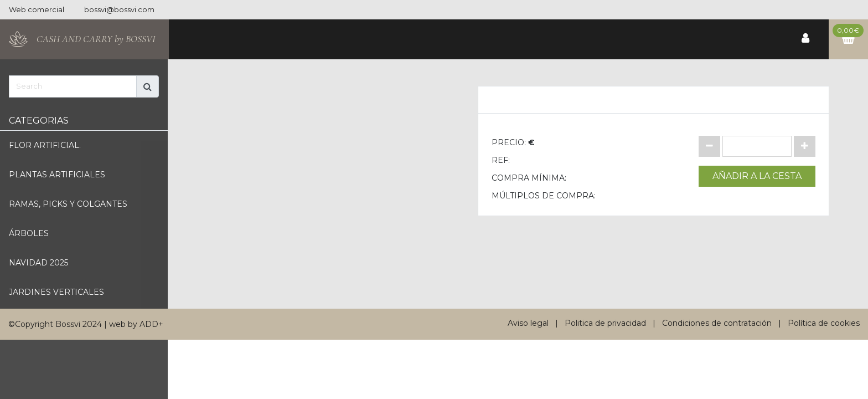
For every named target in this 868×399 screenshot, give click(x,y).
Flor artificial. (45, 145)
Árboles (29, 233)
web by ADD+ (136, 324)
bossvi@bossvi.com (119, 10)
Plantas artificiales (57, 175)
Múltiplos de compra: (544, 196)
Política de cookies (824, 323)
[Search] (73, 86)
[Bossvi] (84, 39)
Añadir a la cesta (757, 176)
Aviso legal (528, 323)
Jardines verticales (56, 292)
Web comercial (37, 10)
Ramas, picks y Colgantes (68, 204)
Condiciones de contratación (717, 323)
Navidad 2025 (38, 263)
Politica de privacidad (605, 323)
